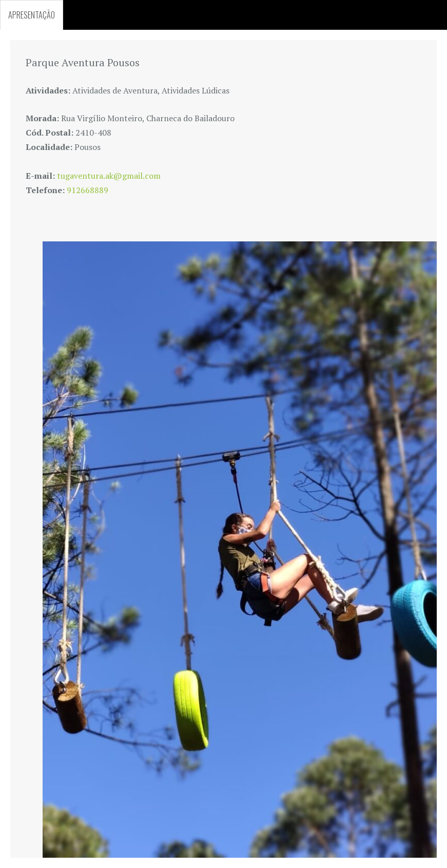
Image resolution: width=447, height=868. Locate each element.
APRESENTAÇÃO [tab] (32, 15)
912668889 (88, 190)
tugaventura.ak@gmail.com (109, 176)
